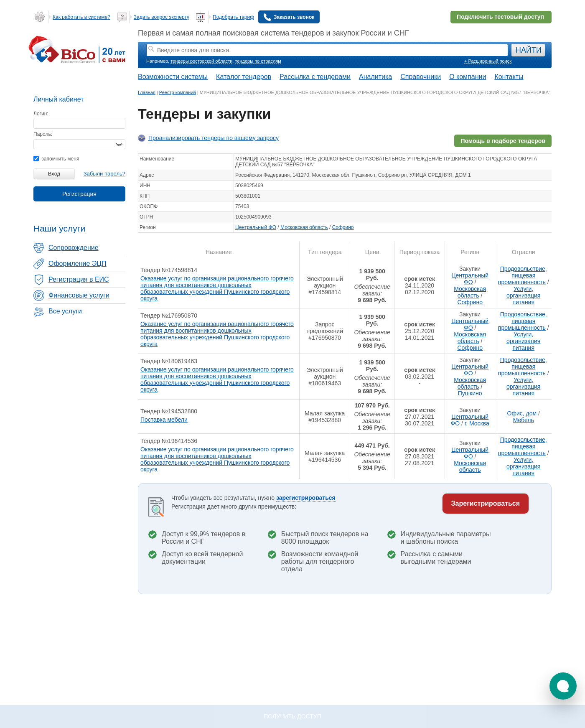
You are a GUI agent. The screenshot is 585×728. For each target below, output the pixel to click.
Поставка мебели (164, 420)
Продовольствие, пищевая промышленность (523, 275)
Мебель (524, 420)
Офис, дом (522, 413)
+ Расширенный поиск (488, 61)
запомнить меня (56, 159)
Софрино (343, 227)
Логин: (41, 114)
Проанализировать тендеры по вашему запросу (214, 138)
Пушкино (470, 393)
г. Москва (477, 423)
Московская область (304, 227)
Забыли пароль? (104, 174)
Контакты (509, 77)
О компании (468, 77)
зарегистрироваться (306, 498)
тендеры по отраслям (258, 61)
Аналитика (375, 77)
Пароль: (43, 134)
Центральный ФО (256, 227)
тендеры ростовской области (201, 61)
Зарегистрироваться (486, 503)
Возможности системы (173, 77)
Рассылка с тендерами (315, 77)
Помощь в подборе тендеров (503, 141)
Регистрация (79, 194)
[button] (563, 686)
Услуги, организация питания (523, 295)
